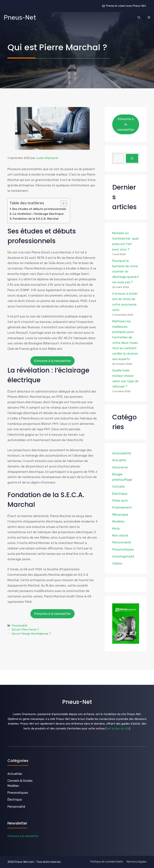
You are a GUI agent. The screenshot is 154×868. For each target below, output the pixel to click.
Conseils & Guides (20, 781)
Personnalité (20, 626)
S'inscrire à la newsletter (52, 361)
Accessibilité (122, 453)
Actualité (119, 460)
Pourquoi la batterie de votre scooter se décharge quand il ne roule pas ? (125, 272)
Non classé (120, 535)
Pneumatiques (123, 549)
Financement (122, 507)
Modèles (118, 521)
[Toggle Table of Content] (62, 203)
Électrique (15, 800)
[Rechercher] (132, 158)
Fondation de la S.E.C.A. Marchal (36, 219)
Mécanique (120, 514)
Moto (116, 528)
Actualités (15, 774)
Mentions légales (137, 862)
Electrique (120, 494)
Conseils (118, 486)
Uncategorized (123, 556)
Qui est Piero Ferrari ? (25, 630)
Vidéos (117, 563)
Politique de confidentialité (107, 862)
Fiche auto (120, 500)
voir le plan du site (118, 728)
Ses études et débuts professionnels (39, 209)
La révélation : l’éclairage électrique (38, 214)
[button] (139, 18)
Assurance (120, 467)
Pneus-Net (20, 17)
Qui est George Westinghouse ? (31, 634)
